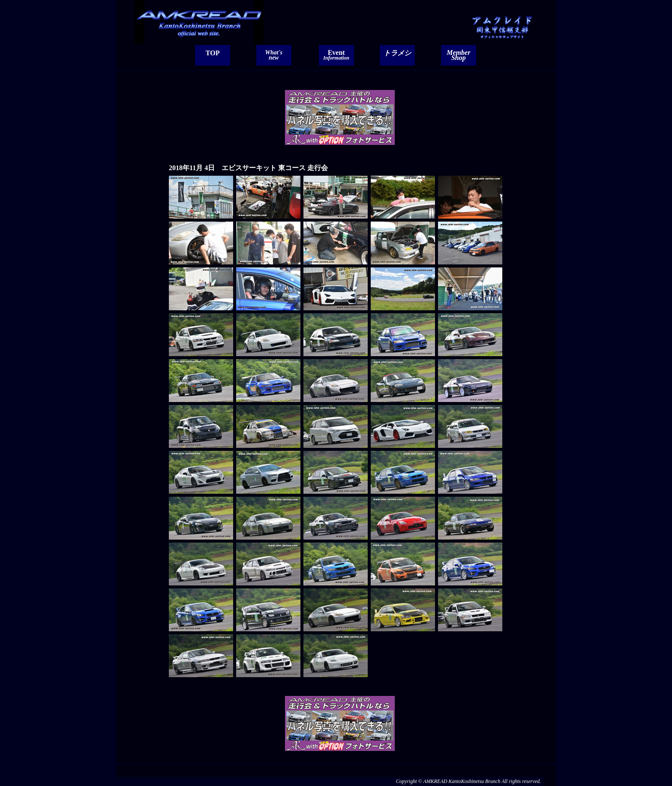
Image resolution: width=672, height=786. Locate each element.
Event (336, 55)
